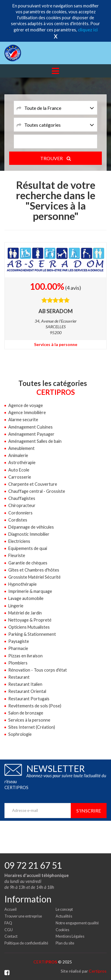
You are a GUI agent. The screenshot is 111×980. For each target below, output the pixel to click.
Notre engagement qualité (77, 923)
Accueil (11, 909)
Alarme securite (23, 420)
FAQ (8, 923)
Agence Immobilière (27, 412)
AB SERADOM (56, 311)
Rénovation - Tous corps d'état (38, 670)
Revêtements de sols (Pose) (35, 706)
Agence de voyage (26, 405)
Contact (11, 936)
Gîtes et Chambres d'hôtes (34, 570)
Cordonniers (20, 513)
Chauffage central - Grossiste (37, 491)
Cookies (62, 930)
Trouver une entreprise (23, 916)
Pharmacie (18, 648)
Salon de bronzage (26, 713)
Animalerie (18, 455)
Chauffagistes (22, 498)
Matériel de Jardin (25, 613)
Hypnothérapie (22, 584)
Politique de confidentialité (26, 943)
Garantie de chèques (28, 563)
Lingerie (16, 606)
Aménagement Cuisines (30, 427)
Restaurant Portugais (29, 699)
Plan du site (65, 943)
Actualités (64, 916)
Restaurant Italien (25, 684)
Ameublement (21, 448)
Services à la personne (56, 344)
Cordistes (18, 520)
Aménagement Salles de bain (35, 441)
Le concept (64, 909)
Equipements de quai (28, 548)
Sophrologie (20, 734)
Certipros (98, 971)
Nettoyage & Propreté (30, 620)
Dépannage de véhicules (31, 527)
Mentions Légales (70, 936)
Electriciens (19, 541)
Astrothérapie (22, 462)
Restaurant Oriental (27, 691)
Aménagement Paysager (31, 434)
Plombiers (18, 663)
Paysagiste (19, 641)
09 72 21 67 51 (33, 865)
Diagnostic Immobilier (29, 534)
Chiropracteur (22, 505)
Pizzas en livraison (25, 656)
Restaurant (19, 677)
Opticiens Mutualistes (29, 627)
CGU (9, 930)
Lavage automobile (26, 598)
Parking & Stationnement (32, 634)
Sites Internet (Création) (32, 727)
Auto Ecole (19, 470)
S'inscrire (89, 811)
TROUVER (56, 158)
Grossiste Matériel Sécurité (34, 577)
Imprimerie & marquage (30, 591)
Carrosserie (20, 477)
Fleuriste (17, 555)
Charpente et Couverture (33, 484)
